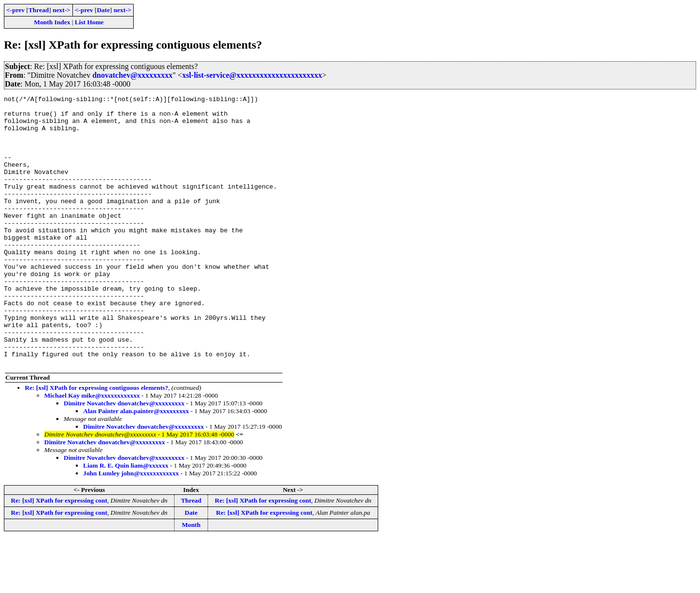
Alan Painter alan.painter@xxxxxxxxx (136, 465)
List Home (89, 22)
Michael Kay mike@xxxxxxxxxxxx (92, 449)
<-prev (16, 10)
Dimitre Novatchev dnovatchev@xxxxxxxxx (124, 457)
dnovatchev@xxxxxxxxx (132, 75)
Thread (38, 10)
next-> (61, 10)
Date (103, 10)
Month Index (52, 22)
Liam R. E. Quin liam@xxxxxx (126, 519)
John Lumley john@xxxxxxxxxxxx (131, 527)
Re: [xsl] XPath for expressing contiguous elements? (96, 442)
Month (191, 579)
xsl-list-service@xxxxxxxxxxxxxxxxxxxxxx (252, 75)
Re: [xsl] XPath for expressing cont (59, 554)
